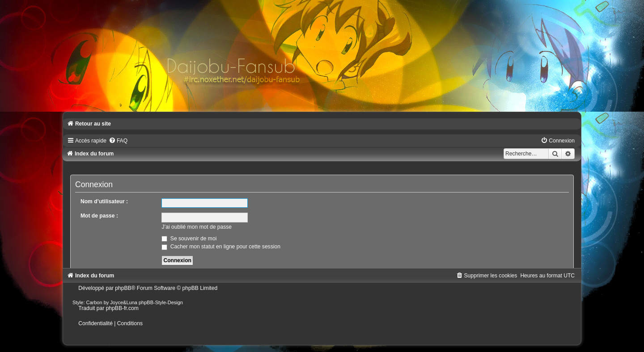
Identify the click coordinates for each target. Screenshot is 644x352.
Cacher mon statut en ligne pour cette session (221, 247)
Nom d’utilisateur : (104, 201)
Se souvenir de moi (189, 239)
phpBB (123, 288)
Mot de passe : (99, 216)
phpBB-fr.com (122, 308)
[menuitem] (118, 141)
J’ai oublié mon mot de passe (197, 227)
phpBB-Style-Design (161, 302)
